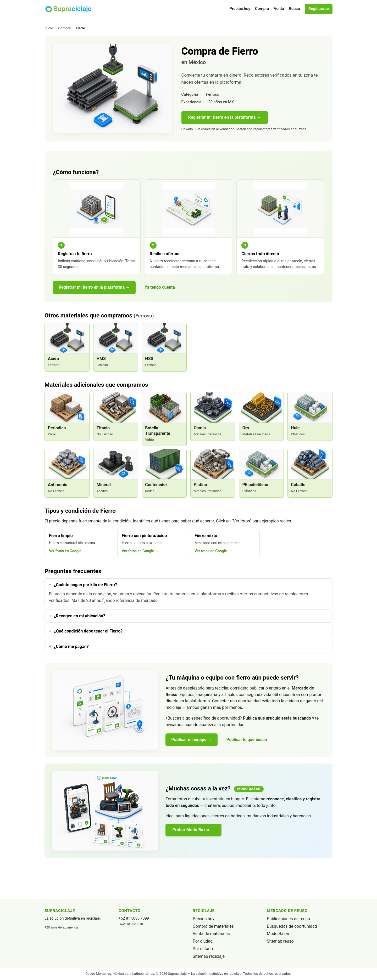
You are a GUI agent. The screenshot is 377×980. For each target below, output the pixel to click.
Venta (279, 9)
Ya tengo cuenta (160, 287)
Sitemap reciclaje (209, 956)
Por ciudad (203, 941)
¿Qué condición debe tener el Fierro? (88, 631)
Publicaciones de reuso (288, 919)
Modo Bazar (278, 934)
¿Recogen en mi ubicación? (80, 616)
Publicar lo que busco (247, 740)
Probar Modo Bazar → (193, 830)
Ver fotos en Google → (67, 551)
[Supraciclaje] (68, 9)
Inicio (49, 28)
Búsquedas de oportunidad (292, 926)
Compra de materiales (213, 926)
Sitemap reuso (280, 941)
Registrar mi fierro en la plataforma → (225, 117)
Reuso (294, 9)
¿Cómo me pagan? (71, 646)
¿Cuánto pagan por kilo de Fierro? (85, 585)
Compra (262, 9)
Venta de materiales (211, 934)
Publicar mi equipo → (191, 740)
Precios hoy (240, 9)
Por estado (203, 949)
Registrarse (319, 9)
